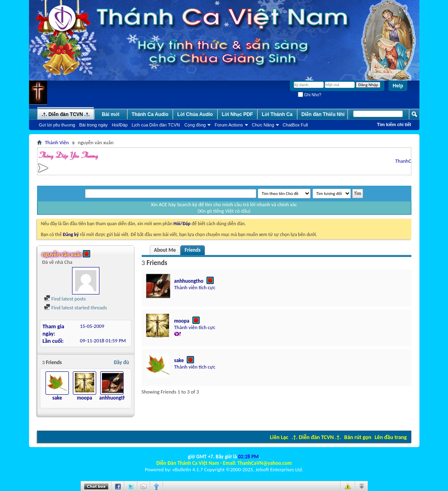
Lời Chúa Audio (195, 114)
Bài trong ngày (94, 125)
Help (398, 86)
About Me (165, 250)
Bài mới (111, 114)
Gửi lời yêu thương (57, 125)
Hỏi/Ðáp (120, 125)
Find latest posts (65, 299)
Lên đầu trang (391, 437)
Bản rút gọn (358, 437)
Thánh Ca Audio (150, 114)
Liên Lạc (279, 437)
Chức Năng (263, 125)
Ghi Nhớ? (310, 95)
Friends (193, 250)
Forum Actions (229, 125)
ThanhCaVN (410, 161)
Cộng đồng (195, 125)
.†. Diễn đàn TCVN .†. (316, 437)
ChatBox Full (295, 125)
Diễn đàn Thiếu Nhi (323, 114)
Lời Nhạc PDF (237, 114)
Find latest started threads (75, 308)
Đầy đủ (122, 362)
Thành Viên (57, 142)
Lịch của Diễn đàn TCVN (156, 125)
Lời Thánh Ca (277, 114)
